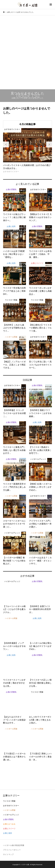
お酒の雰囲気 (8, 819)
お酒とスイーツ (9, 829)
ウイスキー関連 (9, 801)
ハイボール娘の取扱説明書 (14, 845)
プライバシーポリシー (12, 850)
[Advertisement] (27, 47)
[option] (28, 151)
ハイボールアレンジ (11, 815)
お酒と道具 (7, 833)
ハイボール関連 (9, 810)
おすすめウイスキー (11, 806)
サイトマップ (8, 854)
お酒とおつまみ (9, 824)
